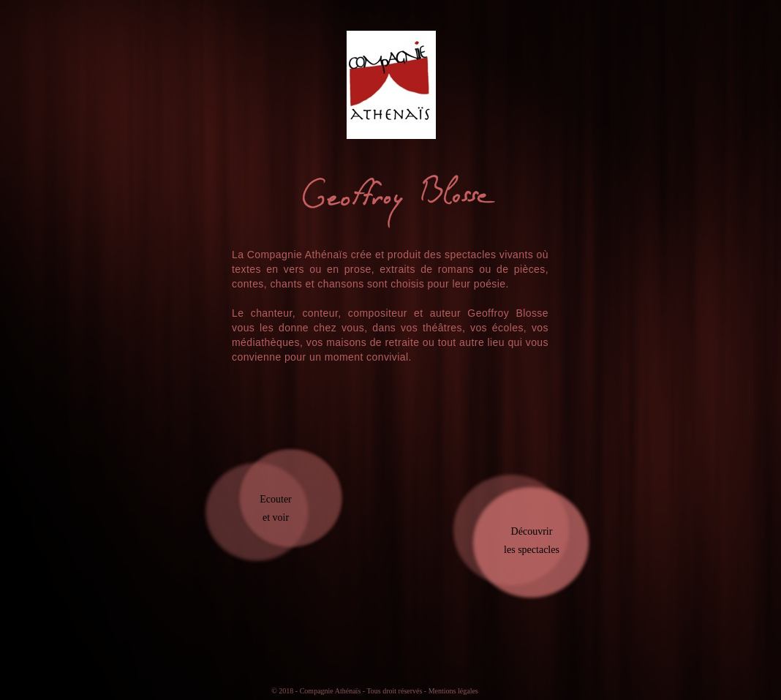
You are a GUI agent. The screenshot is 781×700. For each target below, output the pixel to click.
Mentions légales (453, 691)
